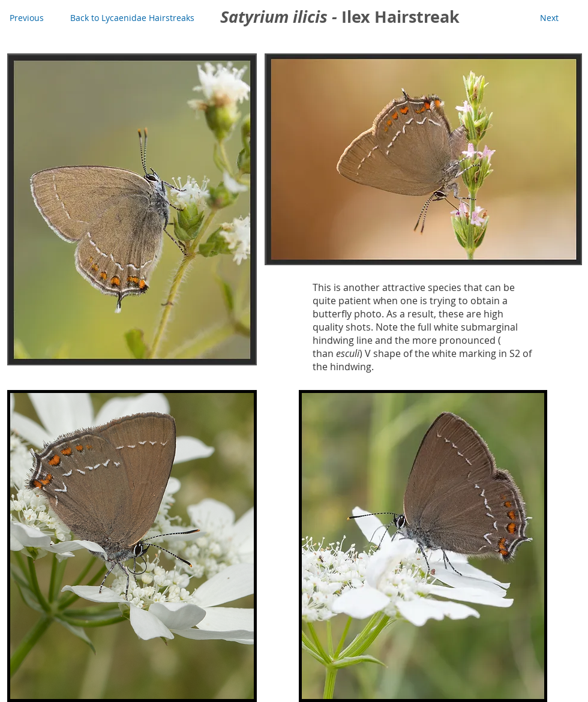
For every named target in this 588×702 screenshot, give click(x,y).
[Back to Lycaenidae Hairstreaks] (132, 18)
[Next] (549, 18)
